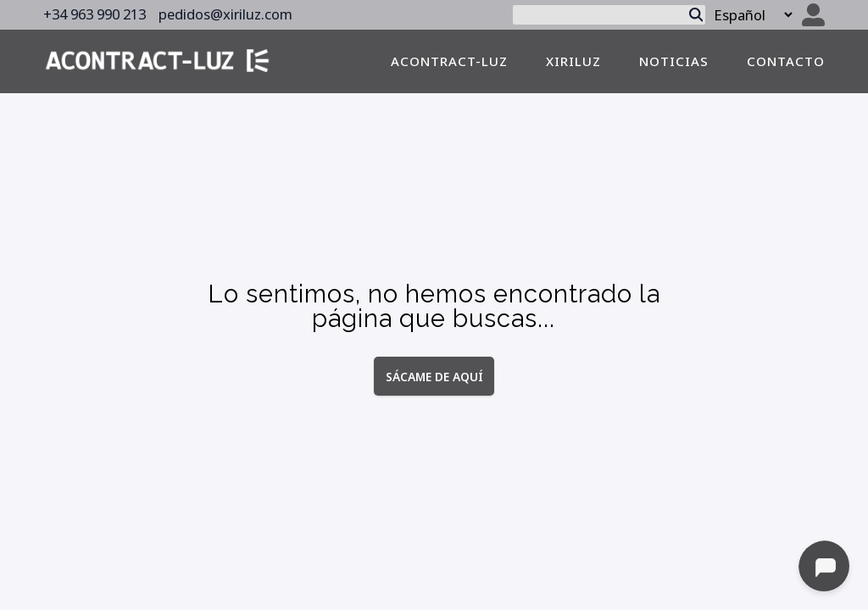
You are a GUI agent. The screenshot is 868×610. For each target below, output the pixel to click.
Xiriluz (573, 61)
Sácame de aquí (434, 376)
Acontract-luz (449, 61)
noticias (674, 61)
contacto (786, 61)
